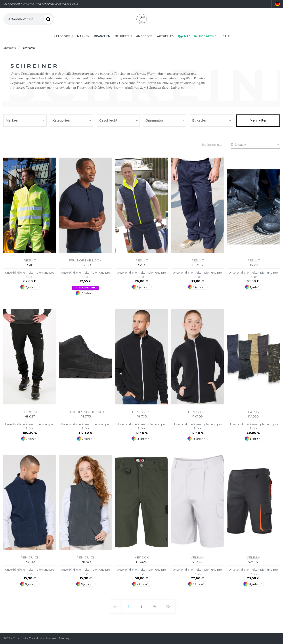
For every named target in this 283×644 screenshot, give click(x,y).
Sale (226, 38)
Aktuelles (165, 38)
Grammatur (155, 122)
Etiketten (200, 122)
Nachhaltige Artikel (198, 38)
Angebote (144, 38)
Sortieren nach (213, 146)
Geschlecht (109, 122)
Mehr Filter (258, 122)
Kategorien (63, 38)
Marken (83, 38)
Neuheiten (123, 38)
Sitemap (64, 638)
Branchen (102, 38)
